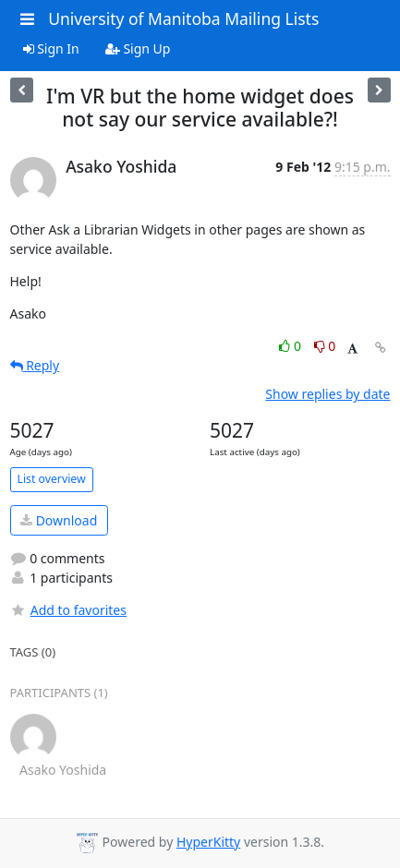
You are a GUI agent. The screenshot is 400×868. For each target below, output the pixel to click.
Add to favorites (68, 610)
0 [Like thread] (291, 346)
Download (59, 520)
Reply (35, 365)
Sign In (51, 48)
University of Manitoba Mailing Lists (183, 18)
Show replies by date (327, 394)
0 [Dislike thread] (325, 346)
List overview (52, 479)
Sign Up (138, 48)
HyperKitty (208, 842)
